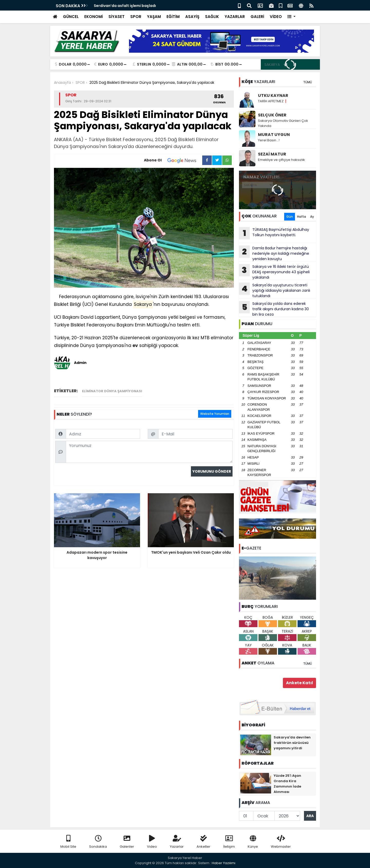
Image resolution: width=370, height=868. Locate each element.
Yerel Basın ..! (269, 140)
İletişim (229, 842)
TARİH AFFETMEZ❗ (273, 101)
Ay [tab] (312, 217)
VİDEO (276, 17)
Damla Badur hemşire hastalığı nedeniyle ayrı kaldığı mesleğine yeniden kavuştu (274, 253)
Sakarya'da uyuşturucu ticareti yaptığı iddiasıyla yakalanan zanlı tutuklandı (275, 290)
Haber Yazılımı (224, 863)
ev (135, 345)
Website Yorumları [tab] (215, 414)
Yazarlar (177, 842)
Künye (253, 842)
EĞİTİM (173, 17)
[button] (292, 17)
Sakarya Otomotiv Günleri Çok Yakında (283, 123)
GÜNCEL (71, 17)
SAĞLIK (212, 17)
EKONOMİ (94, 17)
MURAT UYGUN (274, 135)
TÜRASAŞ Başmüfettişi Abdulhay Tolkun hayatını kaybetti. (274, 233)
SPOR (136, 17)
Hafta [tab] (302, 217)
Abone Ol (173, 160)
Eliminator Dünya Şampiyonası (112, 391)
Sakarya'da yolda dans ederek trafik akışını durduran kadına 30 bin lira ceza (274, 309)
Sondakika (98, 842)
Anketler (203, 842)
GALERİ (257, 17)
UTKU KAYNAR (273, 95)
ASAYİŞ (192, 17)
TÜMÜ (308, 82)
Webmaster (281, 842)
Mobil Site (68, 842)
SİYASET (117, 17)
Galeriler (127, 842)
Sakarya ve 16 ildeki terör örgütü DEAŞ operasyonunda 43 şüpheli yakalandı (274, 272)
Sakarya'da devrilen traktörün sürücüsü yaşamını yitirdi (292, 743)
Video (152, 842)
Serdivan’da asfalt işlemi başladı (125, 6)
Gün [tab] (290, 217)
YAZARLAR (235, 17)
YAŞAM (154, 17)
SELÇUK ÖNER (272, 115)
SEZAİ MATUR (272, 154)
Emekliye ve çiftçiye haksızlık (281, 160)
